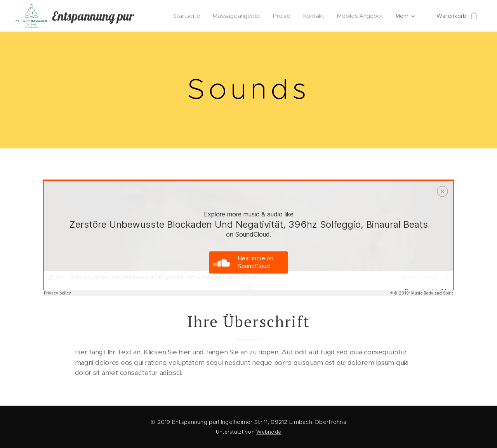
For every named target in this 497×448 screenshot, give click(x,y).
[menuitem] (189, 16)
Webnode (269, 432)
